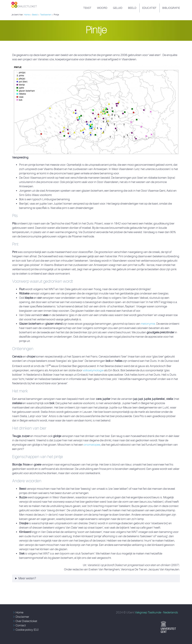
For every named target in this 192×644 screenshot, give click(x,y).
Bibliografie (171, 8)
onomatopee (92, 445)
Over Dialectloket (26, 621)
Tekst (87, 8)
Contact (21, 625)
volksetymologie (93, 370)
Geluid (118, 8)
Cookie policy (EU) (27, 630)
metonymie (148, 324)
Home (19, 612)
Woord (102, 8)
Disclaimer (22, 617)
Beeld (132, 8)
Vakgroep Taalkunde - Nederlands (156, 612)
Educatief (149, 8)
